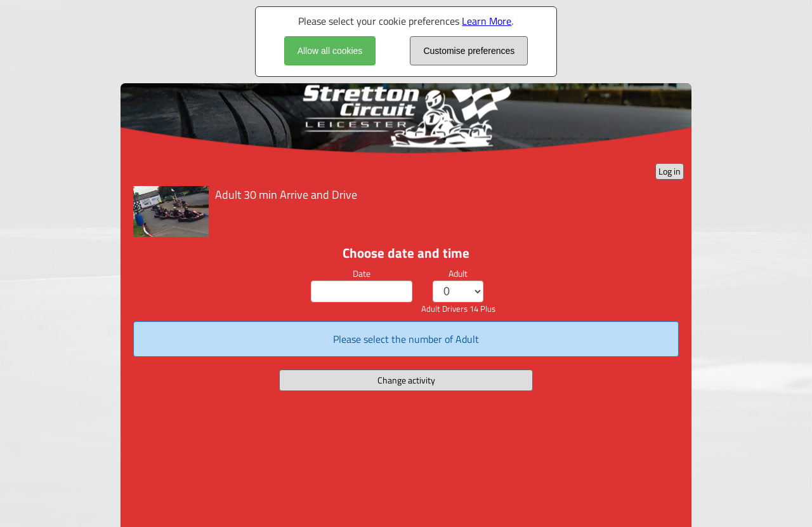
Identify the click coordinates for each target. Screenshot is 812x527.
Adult (458, 273)
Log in (670, 171)
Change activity (406, 380)
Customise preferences (469, 51)
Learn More (487, 21)
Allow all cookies (330, 51)
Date (362, 273)
